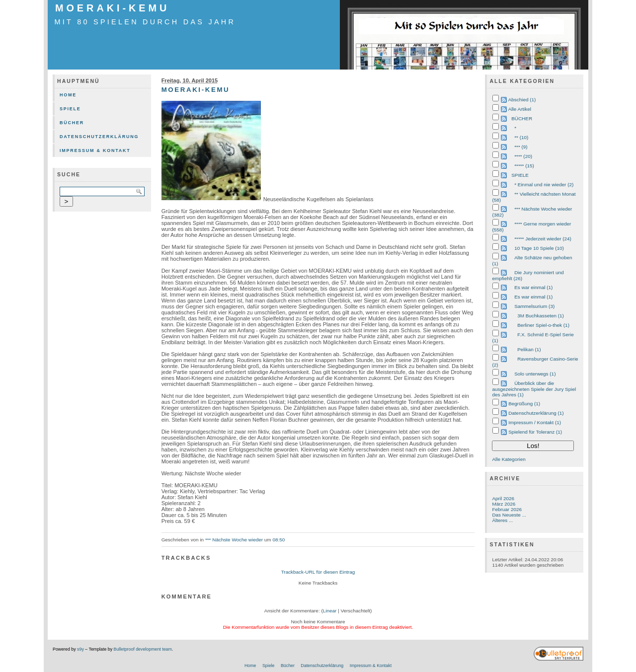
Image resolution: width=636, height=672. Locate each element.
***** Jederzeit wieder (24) (543, 239)
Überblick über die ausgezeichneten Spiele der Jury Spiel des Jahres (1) (534, 389)
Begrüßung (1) (524, 404)
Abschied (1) (522, 100)
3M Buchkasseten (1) (541, 316)
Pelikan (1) (529, 349)
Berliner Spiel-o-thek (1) (543, 325)
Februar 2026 (507, 509)
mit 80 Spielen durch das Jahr (145, 22)
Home (68, 95)
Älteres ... (502, 520)
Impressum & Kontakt (95, 150)
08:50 (278, 540)
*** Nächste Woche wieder (234, 540)
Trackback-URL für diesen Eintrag (318, 572)
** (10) (521, 137)
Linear (330, 611)
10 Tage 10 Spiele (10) (539, 248)
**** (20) (523, 156)
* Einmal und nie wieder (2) (544, 185)
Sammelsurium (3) (534, 306)
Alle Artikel (520, 109)
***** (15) (524, 166)
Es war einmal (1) (533, 287)
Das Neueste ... (509, 515)
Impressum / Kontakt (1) (535, 422)
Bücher (72, 123)
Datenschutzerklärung (99, 137)
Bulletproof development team (143, 649)
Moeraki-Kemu (112, 8)
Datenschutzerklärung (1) (536, 413)
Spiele (70, 109)
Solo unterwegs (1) (535, 374)
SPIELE (520, 175)
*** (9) (521, 147)
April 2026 (503, 498)
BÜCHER (522, 118)
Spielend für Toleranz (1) (535, 432)
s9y (80, 649)
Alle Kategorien (509, 459)
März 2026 (504, 504)
